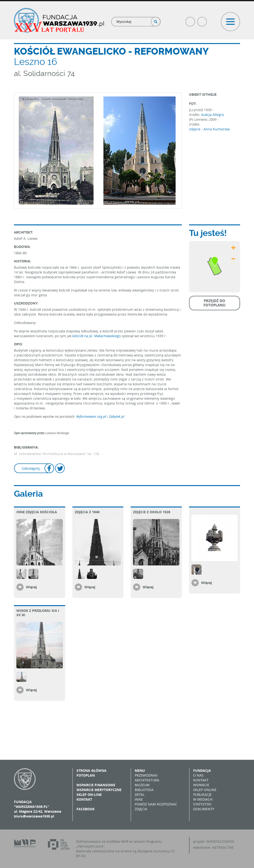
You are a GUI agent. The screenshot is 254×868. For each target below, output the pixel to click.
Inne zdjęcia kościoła (37, 512)
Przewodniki (146, 775)
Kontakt (84, 799)
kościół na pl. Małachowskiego (97, 336)
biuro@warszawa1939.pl (34, 816)
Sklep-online (205, 790)
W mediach (203, 799)
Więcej (31, 587)
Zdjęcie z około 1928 (152, 512)
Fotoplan (86, 775)
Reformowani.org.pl (92, 416)
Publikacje (202, 795)
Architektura (147, 780)
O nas (198, 775)
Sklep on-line (89, 795)
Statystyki (202, 804)
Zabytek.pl (117, 416)
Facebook (190, 20)
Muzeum (142, 785)
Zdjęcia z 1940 (87, 512)
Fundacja (202, 770)
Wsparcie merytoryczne (99, 790)
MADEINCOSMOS (220, 841)
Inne (139, 799)
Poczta (202, 20)
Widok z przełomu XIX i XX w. (38, 613)
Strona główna (92, 770)
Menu (140, 770)
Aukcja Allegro (213, 115)
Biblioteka (144, 790)
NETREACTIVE (223, 847)
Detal (140, 795)
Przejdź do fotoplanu (214, 303)
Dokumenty (204, 809)
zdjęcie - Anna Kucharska (209, 129)
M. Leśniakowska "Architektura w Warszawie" (50, 454)
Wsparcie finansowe (96, 785)
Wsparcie (201, 785)
